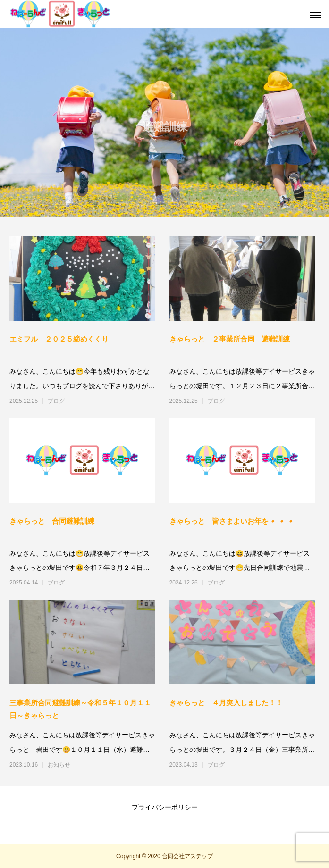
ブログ (56, 401)
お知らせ (59, 765)
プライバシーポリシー (165, 807)
